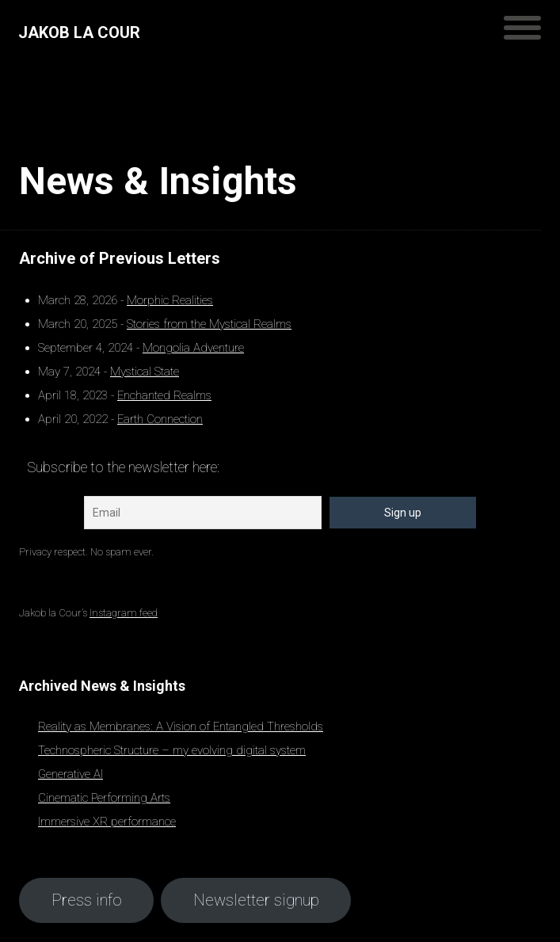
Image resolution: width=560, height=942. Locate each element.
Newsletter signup (256, 900)
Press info (87, 900)
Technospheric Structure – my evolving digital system (172, 750)
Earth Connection (160, 419)
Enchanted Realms (164, 395)
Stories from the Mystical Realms (209, 324)
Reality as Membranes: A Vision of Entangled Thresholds (181, 727)
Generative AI (70, 774)
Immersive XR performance (107, 822)
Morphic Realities (170, 300)
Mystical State (145, 372)
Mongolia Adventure (193, 348)
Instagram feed (124, 613)
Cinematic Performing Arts (104, 798)
